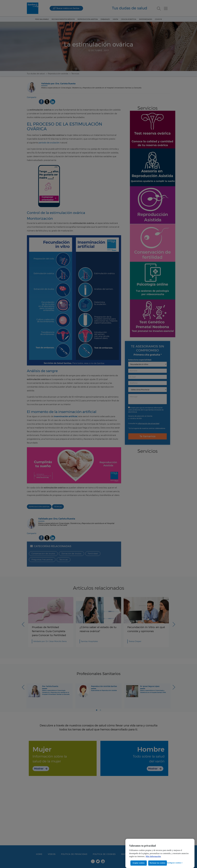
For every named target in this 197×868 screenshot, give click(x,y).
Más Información (153, 856)
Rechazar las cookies (158, 863)
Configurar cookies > (175, 863)
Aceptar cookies (139, 863)
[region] (160, 853)
